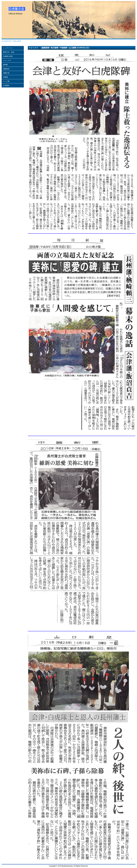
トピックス (17, 41)
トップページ (6, 41)
